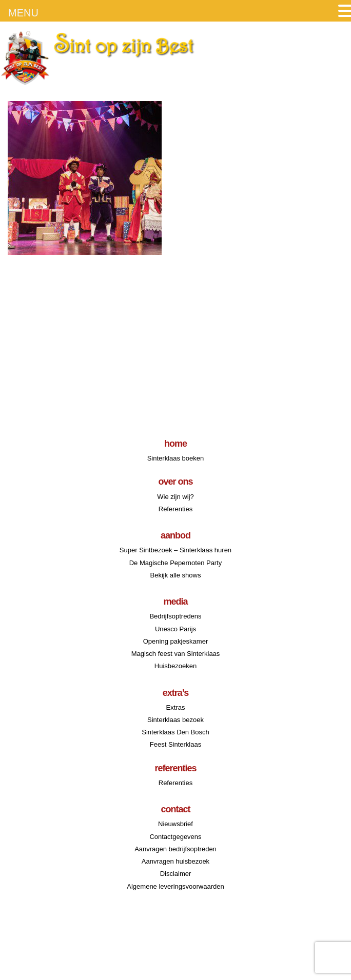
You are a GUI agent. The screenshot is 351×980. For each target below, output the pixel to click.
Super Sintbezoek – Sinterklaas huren (175, 550)
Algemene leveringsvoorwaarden (175, 886)
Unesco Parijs (175, 629)
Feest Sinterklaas (175, 744)
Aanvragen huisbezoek (175, 861)
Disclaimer (176, 874)
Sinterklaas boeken (176, 458)
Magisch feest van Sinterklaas (176, 654)
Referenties (175, 509)
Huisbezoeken (175, 666)
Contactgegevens (175, 837)
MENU (23, 13)
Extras (176, 707)
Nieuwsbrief (175, 824)
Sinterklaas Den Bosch (175, 732)
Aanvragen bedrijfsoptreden (175, 849)
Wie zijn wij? (175, 497)
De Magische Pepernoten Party (176, 563)
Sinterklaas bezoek (175, 720)
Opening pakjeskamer (175, 641)
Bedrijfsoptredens (175, 616)
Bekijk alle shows (175, 575)
